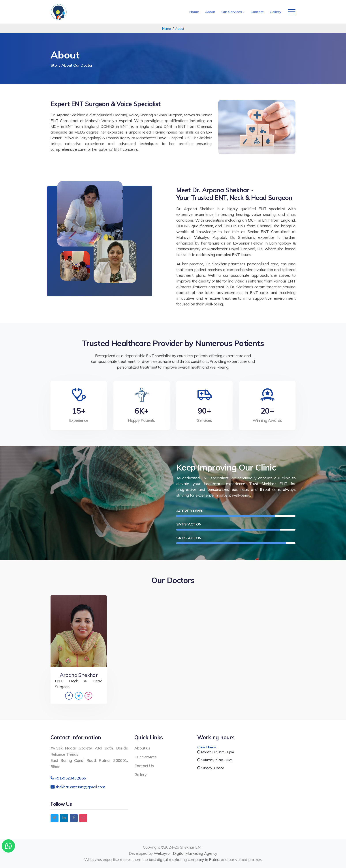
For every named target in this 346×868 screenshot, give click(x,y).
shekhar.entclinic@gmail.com (80, 787)
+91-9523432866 (70, 778)
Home (194, 12)
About (210, 12)
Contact (257, 12)
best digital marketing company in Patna (184, 860)
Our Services (146, 757)
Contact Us (144, 766)
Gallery (275, 12)
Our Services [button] (232, 12)
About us (142, 748)
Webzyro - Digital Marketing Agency (186, 853)
